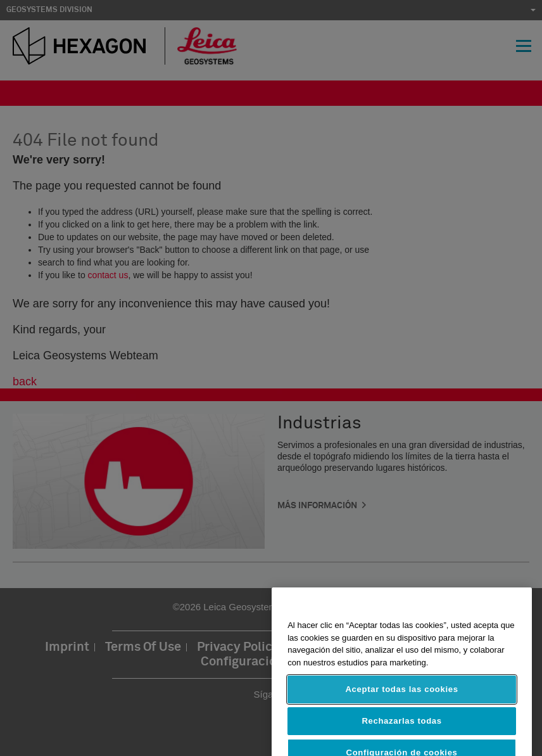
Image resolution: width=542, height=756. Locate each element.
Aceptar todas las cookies (401, 697)
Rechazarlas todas (401, 729)
